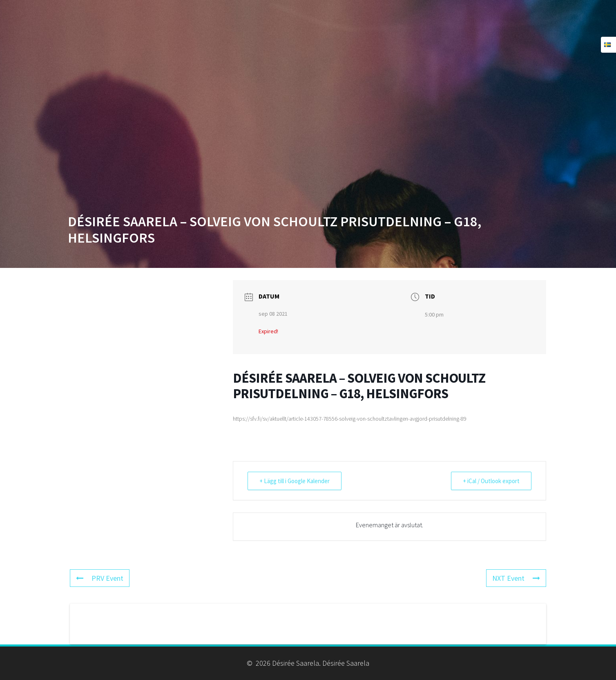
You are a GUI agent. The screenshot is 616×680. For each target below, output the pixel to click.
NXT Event (516, 578)
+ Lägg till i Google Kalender (295, 481)
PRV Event (100, 578)
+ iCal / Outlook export (491, 481)
